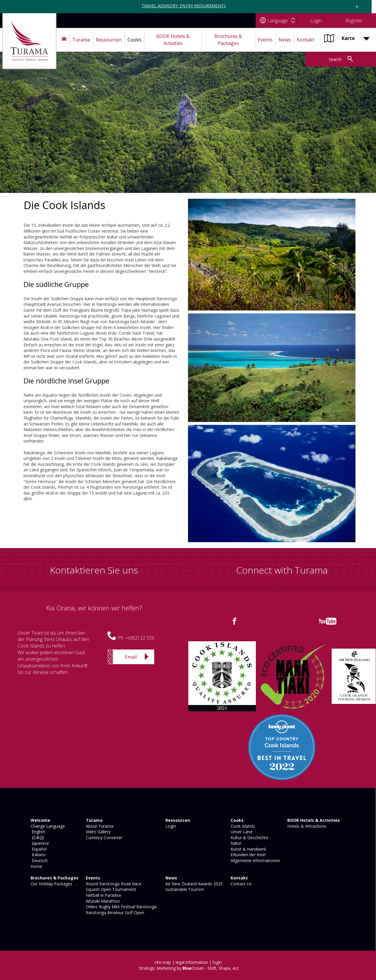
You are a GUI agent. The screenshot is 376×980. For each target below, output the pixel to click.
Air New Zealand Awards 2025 (193, 884)
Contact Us (241, 884)
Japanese (39, 843)
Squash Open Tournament (110, 889)
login (217, 962)
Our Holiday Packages (51, 884)
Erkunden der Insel (247, 855)
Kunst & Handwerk (248, 849)
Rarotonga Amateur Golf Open (114, 913)
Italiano (38, 855)
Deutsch (38, 860)
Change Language (47, 826)
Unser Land (241, 832)
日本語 (37, 838)
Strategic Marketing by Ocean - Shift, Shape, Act (189, 968)
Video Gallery (98, 832)
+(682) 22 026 (140, 638)
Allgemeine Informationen (255, 860)
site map (163, 962)
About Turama (99, 826)
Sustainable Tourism (184, 889)
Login (170, 826)
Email (131, 657)
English (37, 832)
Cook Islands (242, 826)
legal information (192, 962)
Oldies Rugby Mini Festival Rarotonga (121, 907)
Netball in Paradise (103, 895)
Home (36, 866)
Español (38, 849)
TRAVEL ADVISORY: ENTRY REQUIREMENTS (184, 6)
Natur (235, 843)
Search (335, 59)
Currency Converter (104, 838)
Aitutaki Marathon (102, 901)
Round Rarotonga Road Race (113, 884)
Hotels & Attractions (306, 826)
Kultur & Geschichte (249, 838)
